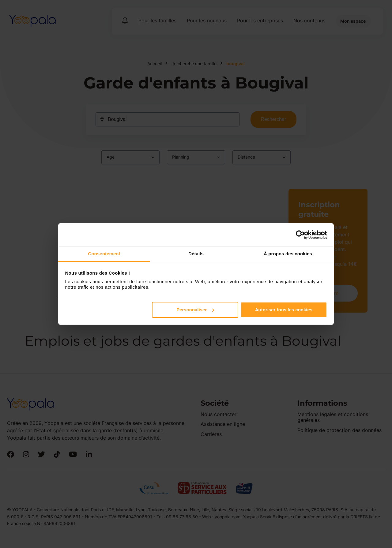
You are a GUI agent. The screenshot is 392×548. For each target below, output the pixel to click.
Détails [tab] (196, 254)
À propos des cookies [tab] (288, 254)
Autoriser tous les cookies (284, 310)
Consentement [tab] (104, 254)
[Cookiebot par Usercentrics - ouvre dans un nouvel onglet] (300, 235)
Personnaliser (195, 310)
